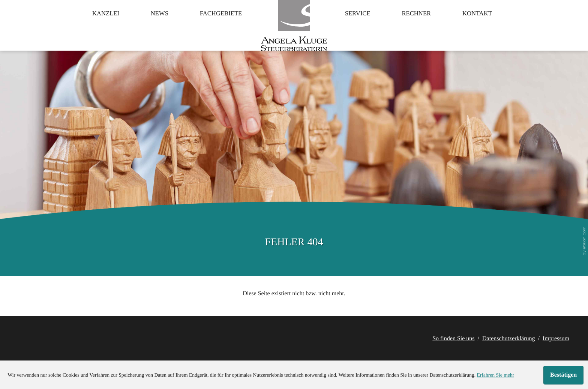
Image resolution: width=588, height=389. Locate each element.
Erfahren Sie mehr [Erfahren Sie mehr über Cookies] (495, 375)
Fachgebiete (216, 24)
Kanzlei (87, 24)
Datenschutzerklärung (508, 339)
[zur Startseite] (294, 32)
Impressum (556, 339)
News (147, 24)
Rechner (427, 24)
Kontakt (496, 24)
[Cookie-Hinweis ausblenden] (563, 375)
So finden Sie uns (453, 339)
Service (361, 24)
